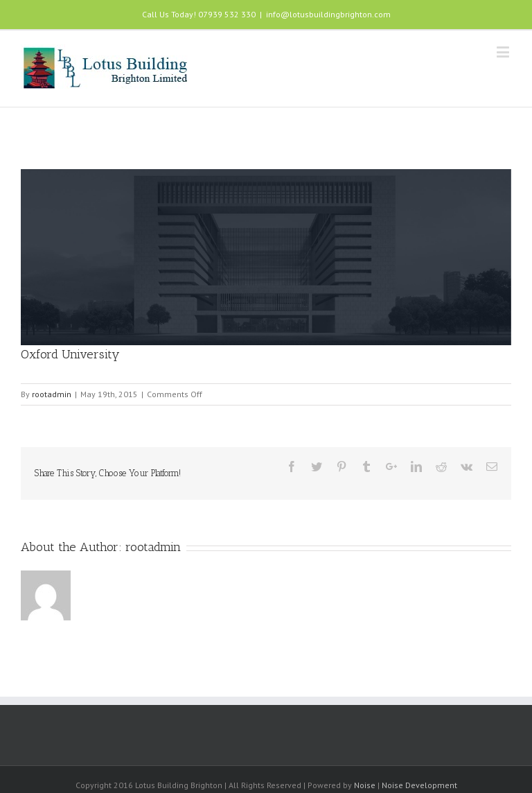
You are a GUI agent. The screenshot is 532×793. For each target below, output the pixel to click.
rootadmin (52, 394)
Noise (365, 785)
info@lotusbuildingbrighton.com (328, 14)
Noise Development (419, 785)
